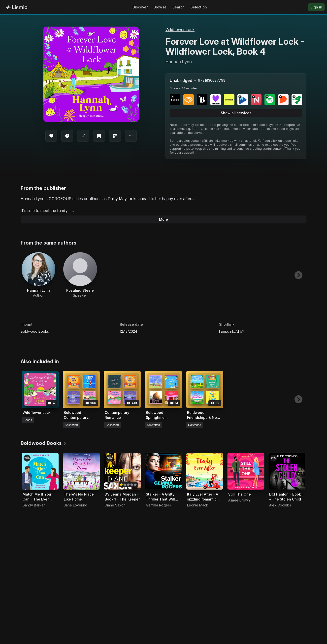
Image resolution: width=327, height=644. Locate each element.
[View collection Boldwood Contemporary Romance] (81, 390)
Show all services (236, 113)
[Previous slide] (29, 275)
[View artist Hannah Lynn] (38, 275)
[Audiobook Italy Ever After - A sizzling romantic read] (205, 471)
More (163, 219)
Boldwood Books (35, 331)
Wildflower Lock (180, 30)
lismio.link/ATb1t (232, 331)
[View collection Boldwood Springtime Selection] (163, 390)
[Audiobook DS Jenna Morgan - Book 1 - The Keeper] (122, 471)
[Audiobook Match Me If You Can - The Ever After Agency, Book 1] (40, 471)
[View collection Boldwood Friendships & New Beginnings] (205, 390)
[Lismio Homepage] (17, 7)
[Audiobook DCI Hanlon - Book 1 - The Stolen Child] (287, 471)
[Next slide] (298, 275)
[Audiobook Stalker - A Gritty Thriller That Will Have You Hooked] (163, 471)
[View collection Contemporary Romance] (122, 390)
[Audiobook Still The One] (246, 471)
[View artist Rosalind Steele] (80, 275)
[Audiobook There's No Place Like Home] (81, 471)
